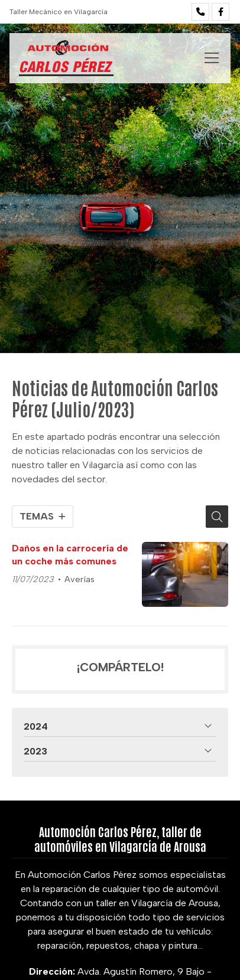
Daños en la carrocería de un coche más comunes (70, 555)
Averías (80, 579)
